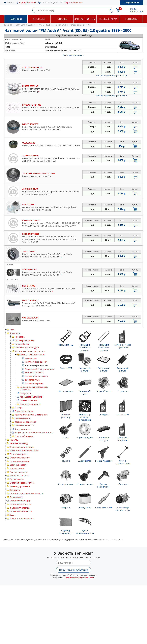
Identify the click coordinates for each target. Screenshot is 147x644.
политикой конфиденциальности (80, 578)
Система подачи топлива (22, 447)
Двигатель (15, 333)
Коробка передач (18, 465)
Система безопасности (21, 511)
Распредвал (26, 393)
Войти (133, 9)
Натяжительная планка (36, 376)
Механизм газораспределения (30, 351)
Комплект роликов (34, 373)
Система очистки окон (20, 504)
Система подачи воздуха (27, 348)
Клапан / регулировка (30, 404)
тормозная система (19, 476)
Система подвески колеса (22, 483)
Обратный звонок (73, 3)
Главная (8, 25)
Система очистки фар (20, 501)
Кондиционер (16, 497)
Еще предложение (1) (112, 76)
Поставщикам (108, 19)
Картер (18, 408)
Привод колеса (17, 468)
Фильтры (14, 440)
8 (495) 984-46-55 (28, 3)
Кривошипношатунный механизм (31, 415)
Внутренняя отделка (19, 508)
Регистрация (137, 12)
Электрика (15, 490)
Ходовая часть (17, 479)
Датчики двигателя (24, 411)
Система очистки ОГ (25, 425)
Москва (11, 3)
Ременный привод (24, 436)
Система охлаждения (20, 458)
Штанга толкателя (29, 400)
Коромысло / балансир (31, 397)
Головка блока (22, 344)
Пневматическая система (22, 519)
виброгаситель (32, 380)
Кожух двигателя (23, 429)
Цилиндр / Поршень (25, 340)
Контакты (131, 19)
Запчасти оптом (85, 19)
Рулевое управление (20, 486)
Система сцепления (19, 461)
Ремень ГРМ (31, 358)
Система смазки (22, 418)
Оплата (62, 19)
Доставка (39, 19)
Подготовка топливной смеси (24, 451)
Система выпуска (18, 454)
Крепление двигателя (25, 422)
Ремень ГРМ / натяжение (32, 355)
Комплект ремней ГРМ (36, 362)
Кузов (12, 330)
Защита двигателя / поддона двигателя (34, 433)
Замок (12, 515)
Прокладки (20, 337)
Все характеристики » (74, 55)
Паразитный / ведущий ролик (40, 369)
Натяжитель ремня (34, 383)
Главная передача (18, 472)
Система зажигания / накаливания (26, 493)
